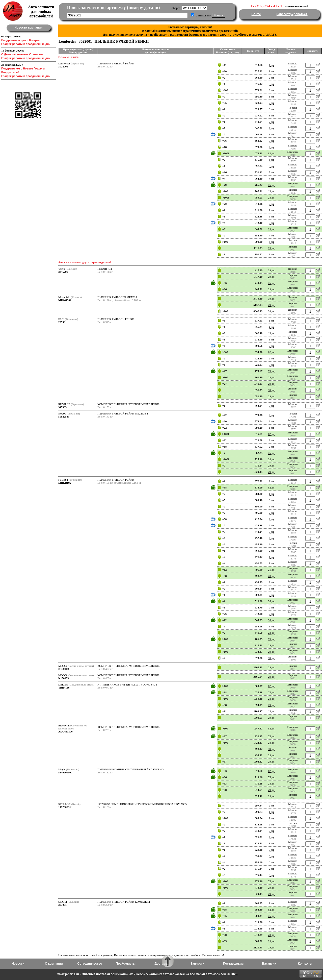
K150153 (64, 678)
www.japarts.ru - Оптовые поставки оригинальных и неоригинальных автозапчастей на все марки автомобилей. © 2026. (148, 974)
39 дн (271, 270)
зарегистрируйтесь (234, 35)
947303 (62, 407)
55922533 (64, 416)
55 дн (271, 601)
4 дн (271, 179)
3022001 (63, 66)
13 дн (271, 191)
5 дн (271, 141)
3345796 (63, 272)
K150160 (64, 669)
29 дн (271, 229)
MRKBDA (65, 483)
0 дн (271, 84)
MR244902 (65, 300)
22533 (62, 322)
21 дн (271, 570)
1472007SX (65, 807)
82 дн (271, 153)
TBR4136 (64, 688)
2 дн (271, 78)
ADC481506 (65, 731)
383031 (62, 905)
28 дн (271, 198)
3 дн (271, 90)
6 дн (271, 160)
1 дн (271, 65)
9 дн (271, 254)
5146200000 (65, 772)
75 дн (271, 185)
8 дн (271, 166)
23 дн (271, 633)
